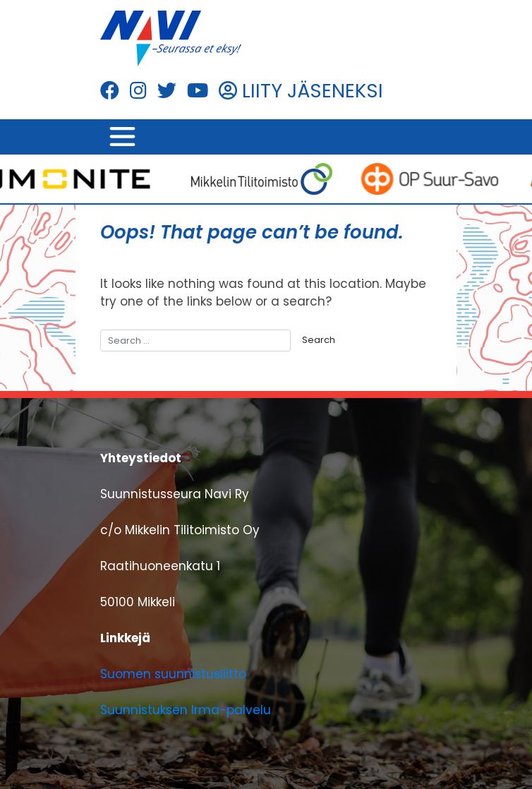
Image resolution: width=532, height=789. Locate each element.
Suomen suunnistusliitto (173, 674)
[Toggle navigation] (122, 137)
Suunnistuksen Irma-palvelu (186, 710)
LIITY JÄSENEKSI (301, 91)
